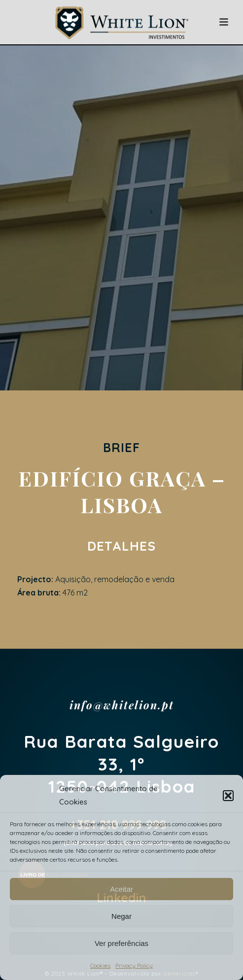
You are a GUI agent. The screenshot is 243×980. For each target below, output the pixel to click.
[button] (228, 796)
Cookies (100, 965)
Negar (121, 916)
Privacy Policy (134, 965)
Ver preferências (121, 943)
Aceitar (121, 889)
